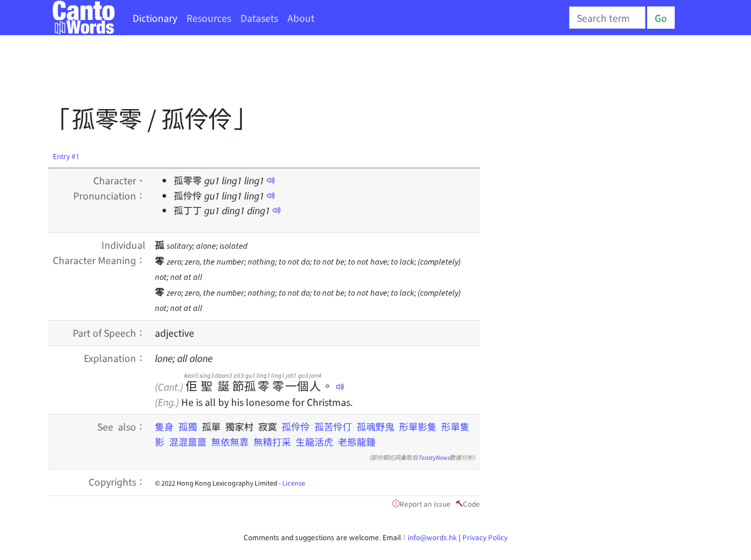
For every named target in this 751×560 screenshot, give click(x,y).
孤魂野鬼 (375, 426)
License (294, 483)
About (301, 18)
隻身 (167, 426)
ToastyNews (434, 457)
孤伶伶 (296, 426)
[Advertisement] (262, 73)
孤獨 (190, 426)
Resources (209, 18)
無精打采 (272, 442)
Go (661, 18)
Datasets (259, 18)
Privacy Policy (485, 537)
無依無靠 (230, 442)
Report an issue (425, 503)
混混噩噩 (188, 442)
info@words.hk (432, 537)
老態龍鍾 (357, 442)
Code (471, 503)
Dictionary (155, 18)
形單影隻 (418, 426)
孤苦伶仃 (333, 426)
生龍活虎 (314, 442)
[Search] (607, 18)
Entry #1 (66, 156)
